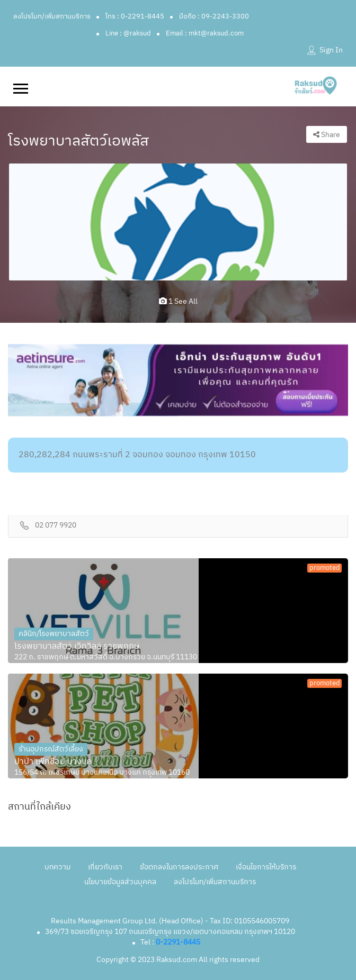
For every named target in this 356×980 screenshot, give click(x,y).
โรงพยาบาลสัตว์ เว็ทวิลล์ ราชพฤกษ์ (77, 647)
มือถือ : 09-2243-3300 (214, 16)
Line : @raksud (128, 33)
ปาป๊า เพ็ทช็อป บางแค (53, 762)
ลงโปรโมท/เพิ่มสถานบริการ (52, 16)
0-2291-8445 (178, 942)
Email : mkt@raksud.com (205, 33)
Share (327, 135)
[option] (178, 222)
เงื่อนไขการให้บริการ (266, 867)
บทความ (57, 867)
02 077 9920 (56, 526)
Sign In (331, 50)
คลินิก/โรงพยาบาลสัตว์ (54, 634)
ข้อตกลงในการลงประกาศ (179, 867)
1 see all (178, 301)
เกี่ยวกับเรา (105, 867)
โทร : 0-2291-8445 (135, 16)
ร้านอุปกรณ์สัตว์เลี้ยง (51, 749)
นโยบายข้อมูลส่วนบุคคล (120, 882)
